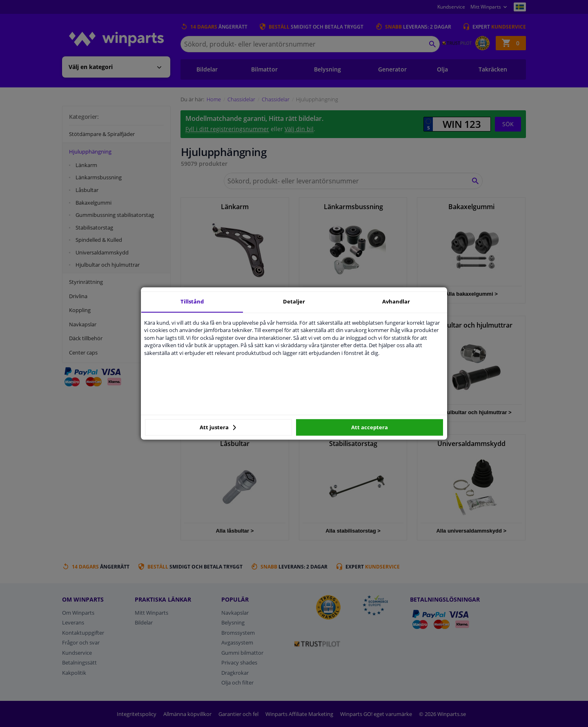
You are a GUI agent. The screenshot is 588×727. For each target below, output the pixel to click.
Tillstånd (192, 301)
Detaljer (294, 301)
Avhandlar (396, 301)
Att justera (218, 427)
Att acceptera (370, 427)
